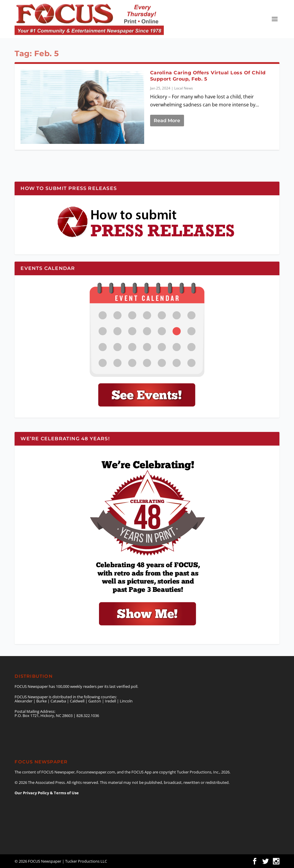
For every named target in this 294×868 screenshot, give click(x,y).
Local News (184, 88)
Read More (167, 121)
